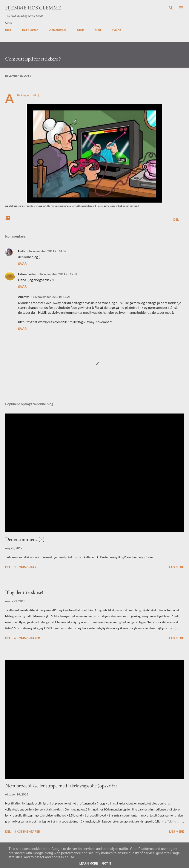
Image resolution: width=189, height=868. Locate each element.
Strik (81, 30)
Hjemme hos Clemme (33, 8)
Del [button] (176, 219)
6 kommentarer (27, 638)
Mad (98, 30)
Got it (107, 863)
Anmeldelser (58, 30)
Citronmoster (27, 274)
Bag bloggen (30, 30)
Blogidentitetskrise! (24, 592)
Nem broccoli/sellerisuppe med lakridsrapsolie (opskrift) (61, 785)
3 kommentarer (27, 831)
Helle (22, 251)
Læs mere (176, 567)
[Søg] (171, 8)
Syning (116, 30)
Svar (22, 263)
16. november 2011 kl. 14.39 (47, 251)
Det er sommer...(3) (25, 539)
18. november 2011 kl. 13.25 (52, 297)
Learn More (89, 863)
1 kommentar (25, 567)
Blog (8, 30)
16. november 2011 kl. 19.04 (58, 274)
